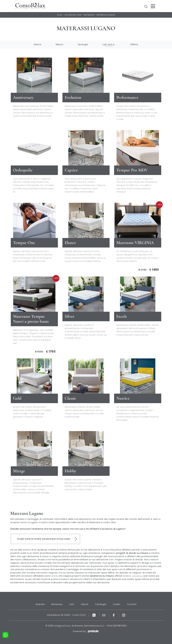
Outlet (117, 604)
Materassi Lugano (106, 15)
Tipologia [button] (83, 44)
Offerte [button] (134, 44)
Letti (72, 604)
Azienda (40, 604)
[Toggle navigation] (153, 6)
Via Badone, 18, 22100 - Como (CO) (66, 615)
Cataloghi (101, 604)
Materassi (89, 15)
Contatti (132, 604)
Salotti (85, 604)
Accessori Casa (73, 15)
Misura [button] (59, 44)
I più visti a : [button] (109, 44)
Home (60, 15)
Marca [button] (38, 44)
